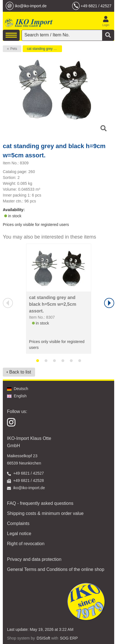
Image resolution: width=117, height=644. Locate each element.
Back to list (20, 372)
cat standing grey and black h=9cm (44, 49)
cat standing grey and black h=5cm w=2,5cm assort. (53, 304)
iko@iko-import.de (31, 6)
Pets (14, 49)
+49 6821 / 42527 (96, 6)
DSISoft (43, 638)
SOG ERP (69, 638)
